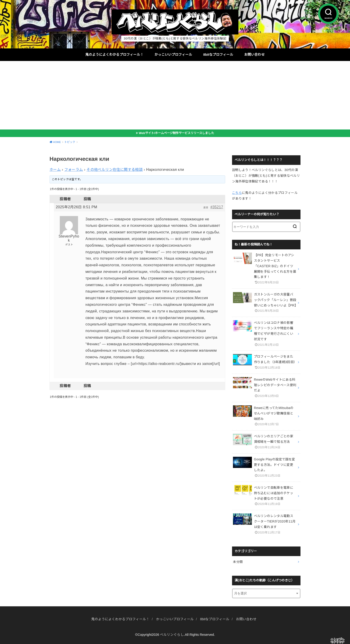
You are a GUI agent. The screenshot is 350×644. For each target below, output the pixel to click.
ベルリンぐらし (172, 635)
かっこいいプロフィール (173, 55)
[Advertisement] (175, 95)
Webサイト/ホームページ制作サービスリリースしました (176, 133)
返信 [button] (206, 207)
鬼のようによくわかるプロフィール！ (114, 55)
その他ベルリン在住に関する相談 (115, 170)
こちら (237, 193)
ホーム (55, 170)
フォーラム (74, 170)
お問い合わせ (254, 55)
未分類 (238, 562)
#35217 (217, 207)
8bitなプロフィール (218, 55)
